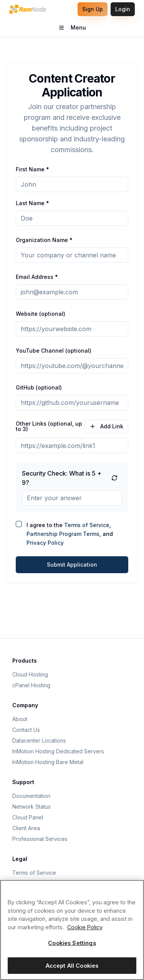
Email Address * (37, 277)
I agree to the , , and (70, 534)
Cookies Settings (72, 943)
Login (123, 9)
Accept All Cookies (72, 966)
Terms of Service (87, 525)
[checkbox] (19, 524)
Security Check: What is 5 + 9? (62, 478)
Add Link (106, 426)
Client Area (26, 828)
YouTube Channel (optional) (54, 351)
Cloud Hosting (30, 674)
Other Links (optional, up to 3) (49, 426)
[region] (72, 930)
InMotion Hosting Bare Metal (48, 762)
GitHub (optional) (39, 387)
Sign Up (93, 9)
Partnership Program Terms (63, 534)
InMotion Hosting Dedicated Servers (58, 751)
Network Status (31, 807)
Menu (83, 29)
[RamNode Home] (28, 9)
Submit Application (72, 565)
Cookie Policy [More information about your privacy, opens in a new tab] (85, 927)
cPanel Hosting (31, 685)
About (20, 719)
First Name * (32, 169)
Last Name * (32, 203)
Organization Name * (44, 240)
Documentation (31, 796)
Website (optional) (41, 314)
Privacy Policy (45, 543)
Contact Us (26, 730)
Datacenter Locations (39, 740)
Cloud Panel (28, 817)
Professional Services (40, 839)
